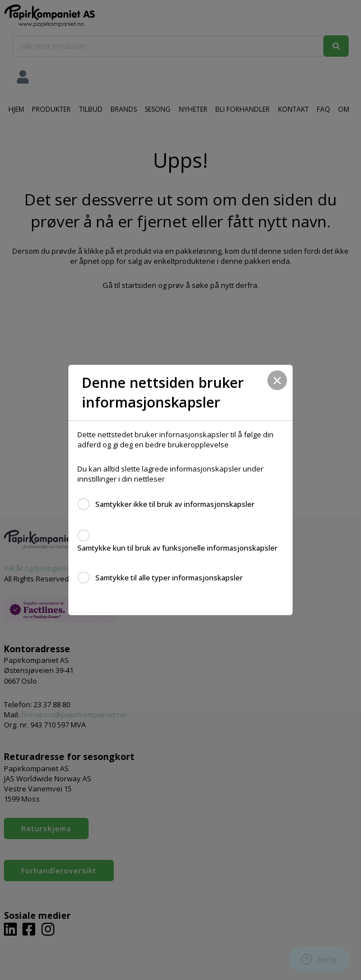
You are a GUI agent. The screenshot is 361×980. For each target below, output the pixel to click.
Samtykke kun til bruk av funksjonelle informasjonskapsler (177, 548)
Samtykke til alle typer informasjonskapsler (169, 578)
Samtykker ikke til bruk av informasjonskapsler (175, 504)
